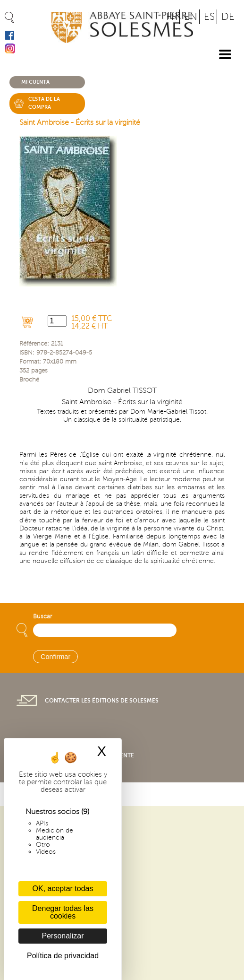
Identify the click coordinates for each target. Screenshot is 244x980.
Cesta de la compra (44, 103)
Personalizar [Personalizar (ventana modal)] (63, 936)
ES (209, 17)
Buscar (42, 616)
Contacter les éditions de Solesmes (102, 701)
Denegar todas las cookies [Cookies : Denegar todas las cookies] (63, 912)
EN (191, 17)
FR (172, 17)
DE (228, 17)
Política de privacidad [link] (63, 956)
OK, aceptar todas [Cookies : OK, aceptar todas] (63, 889)
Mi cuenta (35, 82)
